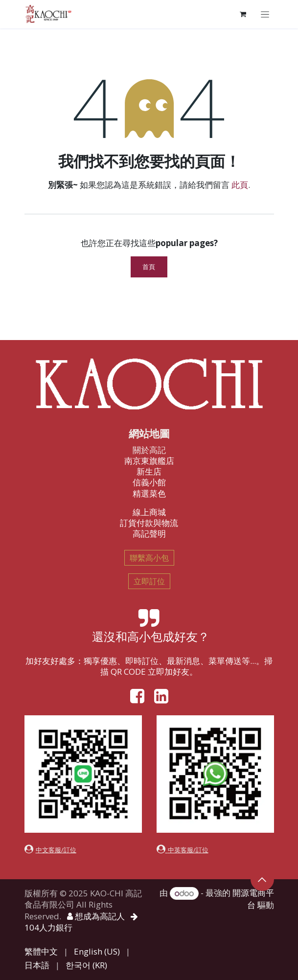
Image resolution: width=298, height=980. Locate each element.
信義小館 (149, 482)
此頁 (240, 185)
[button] (262, 879)
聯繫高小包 (149, 558)
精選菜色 (149, 493)
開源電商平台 (253, 899)
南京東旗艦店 (149, 461)
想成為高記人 (96, 916)
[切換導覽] (265, 14)
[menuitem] (41, 952)
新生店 (149, 471)
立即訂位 (149, 581)
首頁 (149, 267)
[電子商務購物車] (243, 14)
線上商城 (149, 512)
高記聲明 (149, 534)
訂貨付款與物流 (149, 523)
